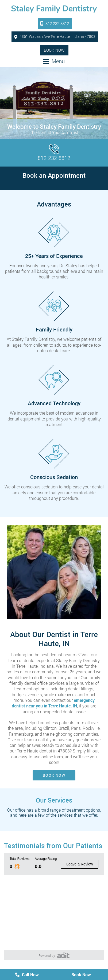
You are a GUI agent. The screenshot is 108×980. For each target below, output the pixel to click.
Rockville (91, 728)
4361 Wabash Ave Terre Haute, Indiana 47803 (55, 37)
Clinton (50, 728)
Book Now (54, 50)
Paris (76, 728)
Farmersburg (21, 734)
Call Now (27, 975)
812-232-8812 (55, 23)
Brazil (64, 728)
